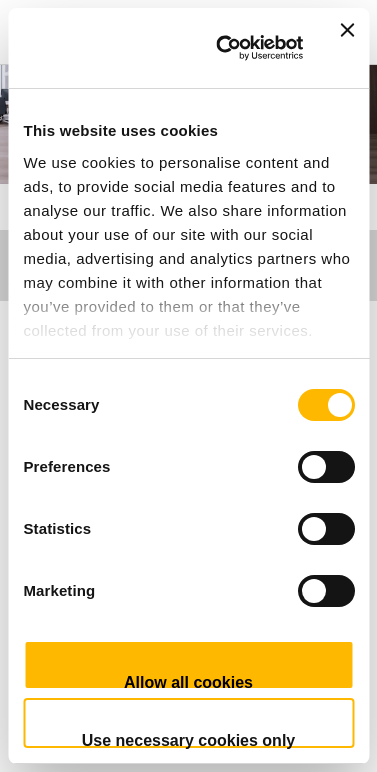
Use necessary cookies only (188, 740)
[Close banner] (347, 48)
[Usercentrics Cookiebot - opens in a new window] (225, 48)
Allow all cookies (188, 682)
